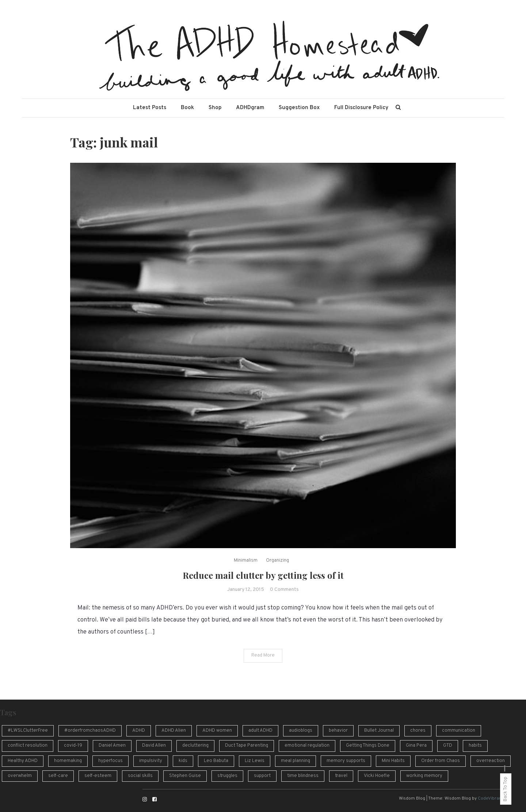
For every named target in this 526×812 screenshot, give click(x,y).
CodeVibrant (490, 798)
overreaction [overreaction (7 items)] (491, 761)
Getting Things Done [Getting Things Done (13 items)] (368, 746)
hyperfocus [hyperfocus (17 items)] (110, 761)
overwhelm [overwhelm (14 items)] (20, 776)
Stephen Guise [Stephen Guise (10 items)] (185, 776)
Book (187, 108)
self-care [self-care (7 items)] (58, 776)
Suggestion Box (299, 108)
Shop (215, 108)
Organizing (277, 561)
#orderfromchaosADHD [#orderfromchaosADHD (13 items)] (90, 731)
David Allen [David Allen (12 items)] (154, 746)
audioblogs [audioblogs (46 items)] (301, 731)
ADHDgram (250, 108)
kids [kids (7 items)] (183, 761)
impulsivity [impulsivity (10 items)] (151, 761)
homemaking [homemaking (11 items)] (68, 761)
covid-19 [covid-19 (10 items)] (73, 746)
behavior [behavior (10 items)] (338, 731)
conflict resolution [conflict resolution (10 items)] (28, 746)
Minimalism (246, 561)
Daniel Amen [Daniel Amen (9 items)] (112, 746)
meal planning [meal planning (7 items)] (296, 761)
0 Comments (284, 590)
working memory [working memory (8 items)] (424, 776)
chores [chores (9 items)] (418, 731)
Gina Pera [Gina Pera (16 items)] (416, 746)
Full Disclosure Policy (361, 108)
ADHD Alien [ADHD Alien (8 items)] (174, 731)
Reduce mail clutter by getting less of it (263, 575)
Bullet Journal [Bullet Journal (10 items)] (379, 731)
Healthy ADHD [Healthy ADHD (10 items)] (23, 761)
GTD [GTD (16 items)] (448, 746)
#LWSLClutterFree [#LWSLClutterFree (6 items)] (28, 731)
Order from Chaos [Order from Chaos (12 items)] (441, 761)
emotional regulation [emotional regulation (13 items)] (307, 746)
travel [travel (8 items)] (341, 776)
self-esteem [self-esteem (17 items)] (98, 776)
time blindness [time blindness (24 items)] (303, 776)
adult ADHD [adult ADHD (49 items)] (260, 731)
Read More (263, 655)
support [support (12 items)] (262, 776)
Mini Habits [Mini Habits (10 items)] (393, 761)
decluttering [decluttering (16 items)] (195, 746)
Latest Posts (150, 108)
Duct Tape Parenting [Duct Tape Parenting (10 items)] (247, 746)
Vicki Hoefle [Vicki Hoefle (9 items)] (377, 776)
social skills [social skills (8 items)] (140, 776)
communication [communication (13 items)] (459, 731)
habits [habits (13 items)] (475, 746)
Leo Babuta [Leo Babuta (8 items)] (216, 761)
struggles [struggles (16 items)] (227, 776)
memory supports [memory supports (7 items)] (346, 761)
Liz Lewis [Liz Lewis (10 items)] (255, 761)
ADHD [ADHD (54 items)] (139, 731)
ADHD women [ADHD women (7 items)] (217, 731)
